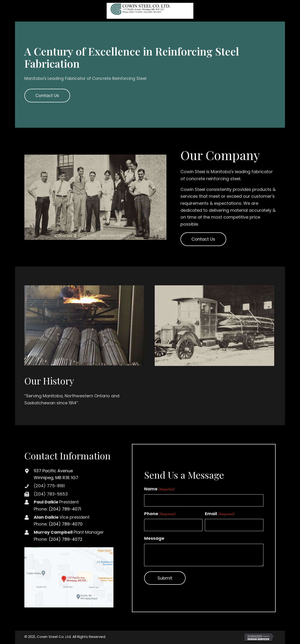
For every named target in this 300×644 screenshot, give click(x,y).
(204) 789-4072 (66, 539)
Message (154, 538)
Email (219, 514)
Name (159, 489)
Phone (160, 514)
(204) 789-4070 (66, 524)
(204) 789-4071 (65, 509)
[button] (47, 96)
